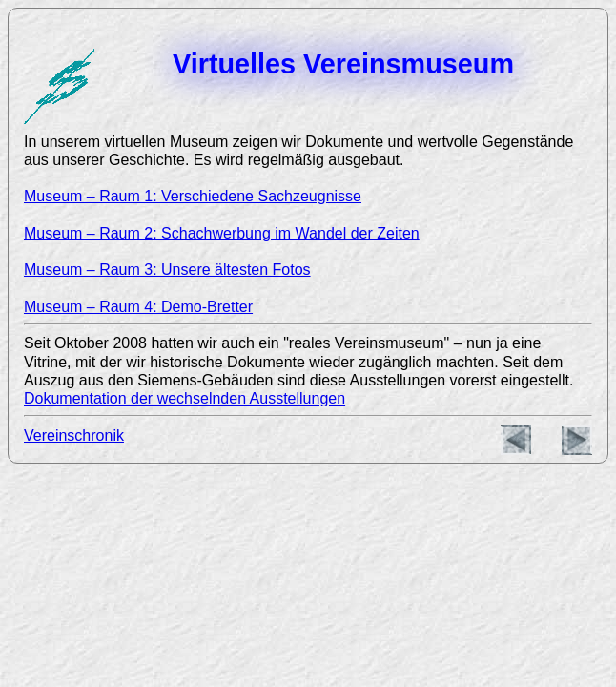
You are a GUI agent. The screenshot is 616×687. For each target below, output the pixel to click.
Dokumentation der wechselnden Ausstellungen (185, 398)
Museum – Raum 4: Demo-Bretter (138, 307)
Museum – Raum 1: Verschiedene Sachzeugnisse (193, 196)
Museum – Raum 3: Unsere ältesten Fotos (167, 270)
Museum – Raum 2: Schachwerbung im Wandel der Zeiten (222, 233)
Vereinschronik (74, 436)
